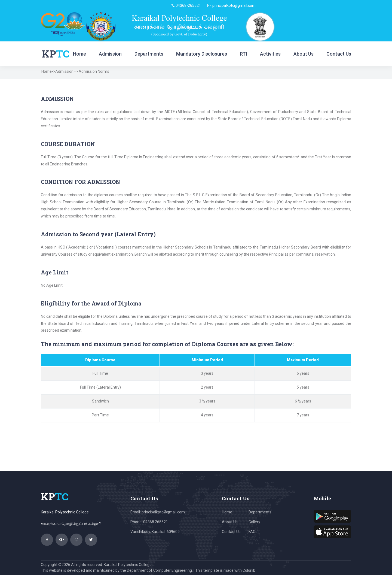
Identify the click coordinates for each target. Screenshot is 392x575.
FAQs (253, 532)
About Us (304, 54)
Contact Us (339, 54)
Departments (149, 54)
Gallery (254, 522)
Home (79, 54)
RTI (244, 54)
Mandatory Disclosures (202, 54)
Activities (270, 54)
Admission (110, 54)
